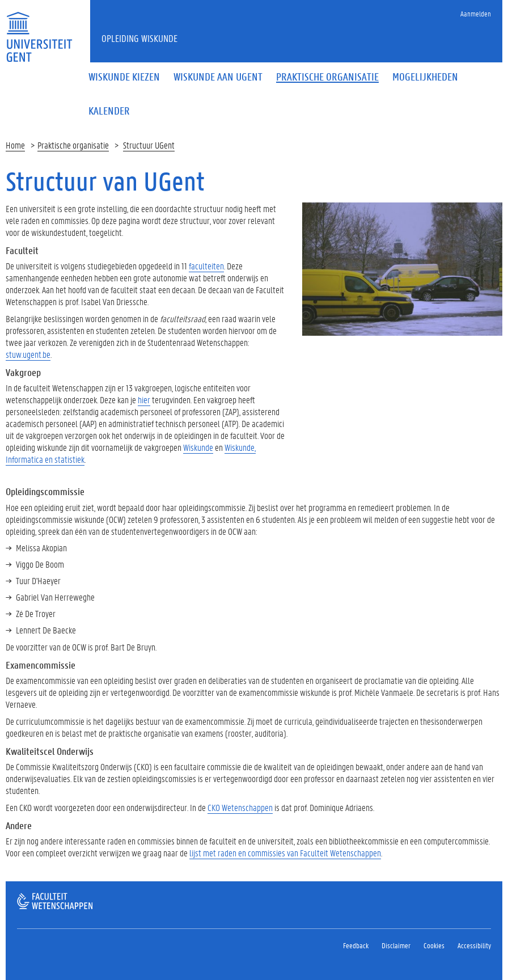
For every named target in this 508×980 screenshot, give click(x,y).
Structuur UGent (149, 145)
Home (15, 145)
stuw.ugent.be (28, 354)
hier (144, 400)
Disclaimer (396, 945)
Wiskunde (198, 447)
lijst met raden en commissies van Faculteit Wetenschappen (285, 853)
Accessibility (474, 945)
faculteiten (206, 266)
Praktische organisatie (73, 145)
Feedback (356, 945)
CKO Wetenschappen (240, 807)
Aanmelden (476, 13)
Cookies (434, 945)
